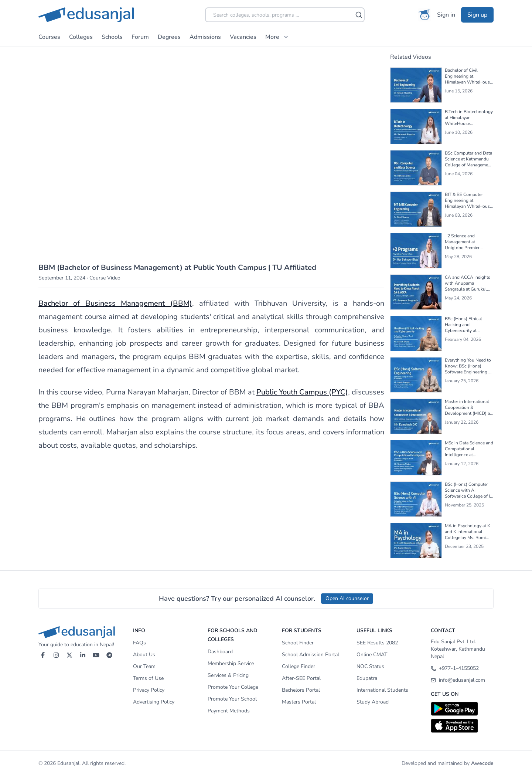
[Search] (359, 15)
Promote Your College (233, 687)
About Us (144, 655)
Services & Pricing (228, 675)
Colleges (81, 37)
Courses (49, 37)
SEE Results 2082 (377, 643)
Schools (112, 37)
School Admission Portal (311, 655)
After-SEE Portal (301, 678)
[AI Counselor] (424, 15)
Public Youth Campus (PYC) (302, 392)
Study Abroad (373, 702)
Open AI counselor (347, 598)
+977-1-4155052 (455, 668)
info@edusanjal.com (458, 680)
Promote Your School (232, 699)
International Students (382, 690)
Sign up (477, 15)
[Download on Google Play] (462, 709)
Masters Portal (299, 702)
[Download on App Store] (462, 726)
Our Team (144, 666)
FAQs (139, 643)
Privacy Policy (149, 690)
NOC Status (370, 666)
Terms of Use (148, 678)
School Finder (298, 643)
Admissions (205, 37)
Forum (140, 37)
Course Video (105, 278)
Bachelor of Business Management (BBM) (115, 303)
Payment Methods (229, 711)
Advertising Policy (154, 702)
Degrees (169, 37)
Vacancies (243, 37)
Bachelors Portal (301, 690)
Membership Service (231, 663)
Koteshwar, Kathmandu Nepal (458, 653)
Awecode (482, 763)
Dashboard (220, 652)
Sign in (446, 15)
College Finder (299, 666)
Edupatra (367, 678)
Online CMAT (372, 655)
